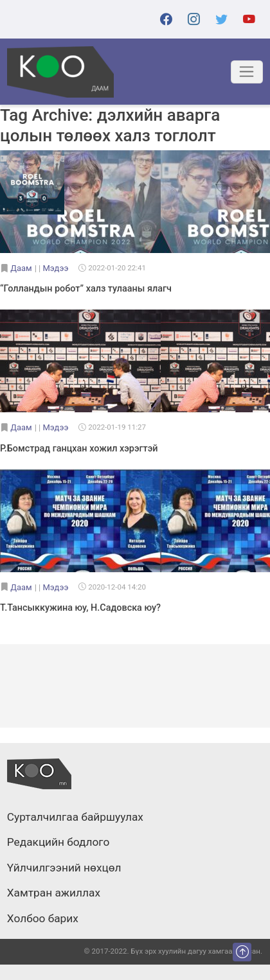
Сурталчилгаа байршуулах (75, 818)
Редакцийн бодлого (58, 843)
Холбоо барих (43, 919)
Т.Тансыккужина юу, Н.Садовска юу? (80, 608)
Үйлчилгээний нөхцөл (64, 868)
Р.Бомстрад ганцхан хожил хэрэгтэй (79, 449)
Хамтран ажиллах (54, 893)
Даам (21, 268)
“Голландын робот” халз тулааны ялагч (86, 289)
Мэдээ (55, 268)
